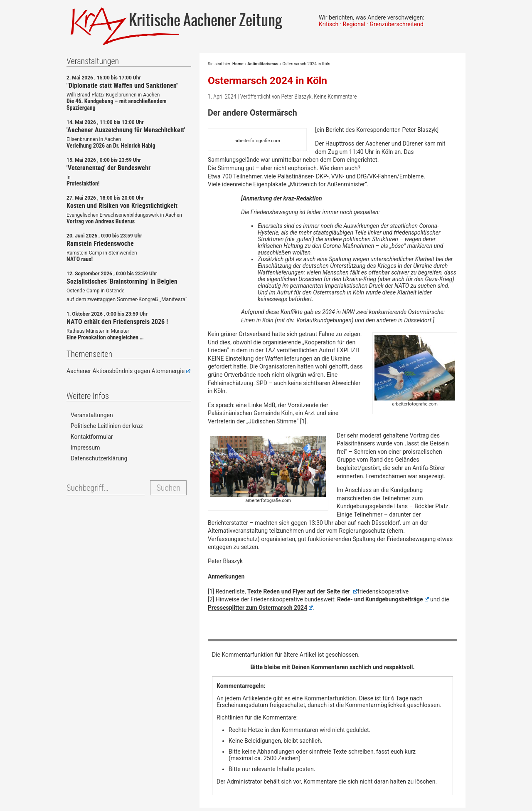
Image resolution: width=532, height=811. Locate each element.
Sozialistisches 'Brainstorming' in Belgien (122, 281)
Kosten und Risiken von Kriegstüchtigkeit (122, 205)
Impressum (85, 448)
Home (238, 64)
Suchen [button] (168, 488)
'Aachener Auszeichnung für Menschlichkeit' (126, 130)
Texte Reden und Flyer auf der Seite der (302, 591)
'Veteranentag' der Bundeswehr (108, 168)
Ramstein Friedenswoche (100, 243)
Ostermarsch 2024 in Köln (267, 80)
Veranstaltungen (92, 415)
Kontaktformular (92, 437)
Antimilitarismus (263, 64)
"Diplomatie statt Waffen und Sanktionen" (122, 85)
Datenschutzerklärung (99, 458)
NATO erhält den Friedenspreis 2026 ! (117, 321)
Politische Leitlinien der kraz (107, 426)
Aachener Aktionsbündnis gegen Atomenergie (128, 371)
